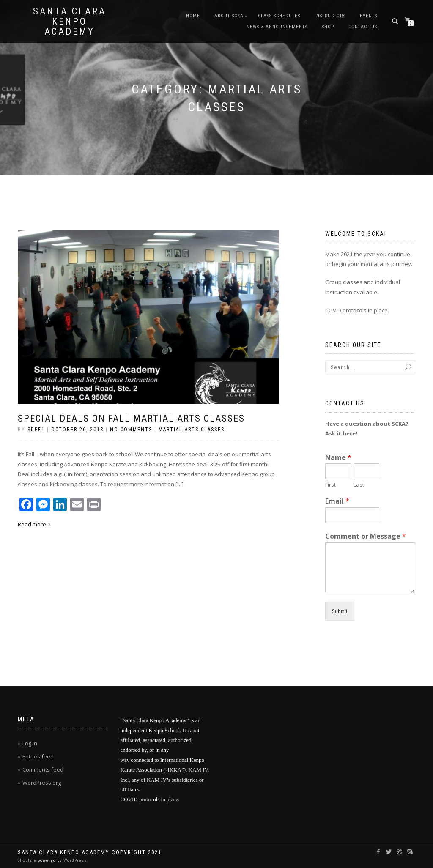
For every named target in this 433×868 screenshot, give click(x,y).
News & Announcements (277, 27)
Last (359, 485)
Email (337, 501)
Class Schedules (279, 16)
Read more (32, 524)
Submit (340, 611)
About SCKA (229, 16)
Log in (30, 743)
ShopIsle (28, 860)
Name (338, 458)
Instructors (330, 16)
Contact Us (363, 27)
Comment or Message (366, 536)
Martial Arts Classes (192, 430)
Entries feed (38, 756)
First (330, 485)
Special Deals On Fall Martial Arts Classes (131, 418)
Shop (328, 27)
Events (369, 16)
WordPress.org (42, 783)
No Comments (131, 430)
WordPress (74, 860)
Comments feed (43, 769)
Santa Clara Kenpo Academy (70, 22)
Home (193, 16)
